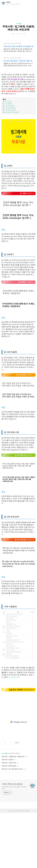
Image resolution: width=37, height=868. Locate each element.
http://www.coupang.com (11, 43)
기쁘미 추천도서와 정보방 (12, 784)
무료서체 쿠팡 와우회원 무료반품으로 (18, 46)
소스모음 (19, 24)
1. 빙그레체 (8, 102)
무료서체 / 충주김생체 (9, 766)
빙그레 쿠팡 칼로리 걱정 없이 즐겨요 (18, 61)
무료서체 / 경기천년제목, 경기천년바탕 (13, 769)
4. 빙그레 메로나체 (10, 108)
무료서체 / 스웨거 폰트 (9, 763)
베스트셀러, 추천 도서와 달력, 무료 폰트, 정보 (14, 788)
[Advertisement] (18, 722)
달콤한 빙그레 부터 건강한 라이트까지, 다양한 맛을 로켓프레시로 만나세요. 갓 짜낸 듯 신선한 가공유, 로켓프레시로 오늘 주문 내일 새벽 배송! (18, 65)
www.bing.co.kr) (14, 677)
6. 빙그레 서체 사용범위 (12, 112)
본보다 (8, 2)
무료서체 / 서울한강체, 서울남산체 (13, 757)
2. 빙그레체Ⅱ (8, 104)
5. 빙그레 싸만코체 (10, 110)
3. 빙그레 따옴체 (9, 106)
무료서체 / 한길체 (7, 760)
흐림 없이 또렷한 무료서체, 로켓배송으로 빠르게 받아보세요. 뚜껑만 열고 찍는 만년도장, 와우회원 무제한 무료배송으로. (18, 50)
